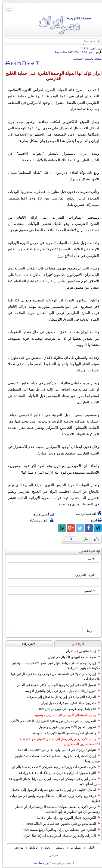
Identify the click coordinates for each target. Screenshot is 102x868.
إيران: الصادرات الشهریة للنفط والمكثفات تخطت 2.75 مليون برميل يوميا (55, 758)
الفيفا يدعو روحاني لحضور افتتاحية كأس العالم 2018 (61, 824)
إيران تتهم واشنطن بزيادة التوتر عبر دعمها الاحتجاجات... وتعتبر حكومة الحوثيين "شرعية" (54, 665)
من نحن (16, 848)
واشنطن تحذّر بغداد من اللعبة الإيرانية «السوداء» (64, 733)
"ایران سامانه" (39, 863)
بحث (45, 848)
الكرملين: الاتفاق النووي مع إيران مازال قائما (66, 818)
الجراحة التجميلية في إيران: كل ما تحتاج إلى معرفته (61, 697)
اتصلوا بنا (74, 848)
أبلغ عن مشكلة (39, 520)
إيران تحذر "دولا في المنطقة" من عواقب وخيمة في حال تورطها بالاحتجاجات (53, 676)
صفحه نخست (91, 58)
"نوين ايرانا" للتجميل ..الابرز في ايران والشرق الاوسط (60, 691)
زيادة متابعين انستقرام (81, 651)
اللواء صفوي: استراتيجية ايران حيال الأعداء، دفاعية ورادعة (57, 773)
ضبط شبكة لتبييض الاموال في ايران (72, 657)
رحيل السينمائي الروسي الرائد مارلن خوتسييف (64, 715)
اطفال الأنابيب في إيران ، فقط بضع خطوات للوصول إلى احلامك (53, 790)
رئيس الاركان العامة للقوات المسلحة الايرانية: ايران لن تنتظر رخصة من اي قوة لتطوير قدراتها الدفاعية (55, 809)
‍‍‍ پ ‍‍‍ (28, 63)
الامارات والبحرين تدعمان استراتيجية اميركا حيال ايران (59, 836)
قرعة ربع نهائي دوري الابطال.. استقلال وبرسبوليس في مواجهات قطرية (53, 798)
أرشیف (58, 848)
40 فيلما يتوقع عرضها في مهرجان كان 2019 (66, 709)
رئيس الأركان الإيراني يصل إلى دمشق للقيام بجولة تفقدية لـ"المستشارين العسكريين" (58, 741)
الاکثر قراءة (27, 644)
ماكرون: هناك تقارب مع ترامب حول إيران (68, 703)
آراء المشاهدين (87, 551)
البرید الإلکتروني (83, 575)
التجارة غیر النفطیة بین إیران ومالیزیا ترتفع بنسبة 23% (59, 830)
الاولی (89, 848)
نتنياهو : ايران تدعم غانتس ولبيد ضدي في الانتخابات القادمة (56, 750)
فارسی (51, 855)
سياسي (75, 58)
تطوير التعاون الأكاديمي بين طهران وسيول (67, 727)
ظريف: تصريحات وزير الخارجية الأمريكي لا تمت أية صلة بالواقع (54, 767)
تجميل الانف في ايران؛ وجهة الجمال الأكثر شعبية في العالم (56, 685)
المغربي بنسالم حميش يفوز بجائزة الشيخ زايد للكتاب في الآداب (53, 721)
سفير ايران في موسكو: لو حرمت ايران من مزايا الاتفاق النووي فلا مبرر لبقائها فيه (52, 781)
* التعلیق (87, 591)
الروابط (31, 848)
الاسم (89, 559)
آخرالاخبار (76, 644)
